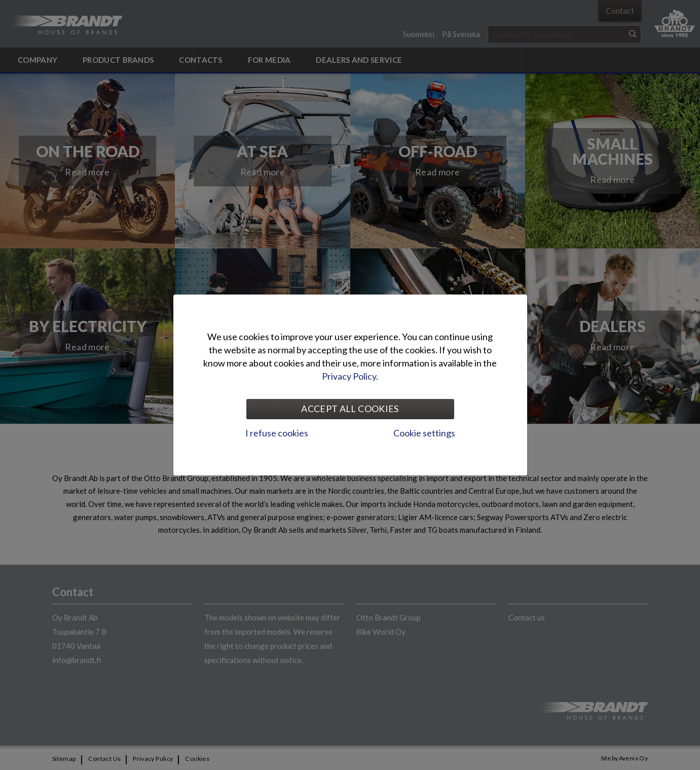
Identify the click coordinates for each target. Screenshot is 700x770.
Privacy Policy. (350, 376)
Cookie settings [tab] (424, 433)
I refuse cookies (277, 433)
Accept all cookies (350, 409)
